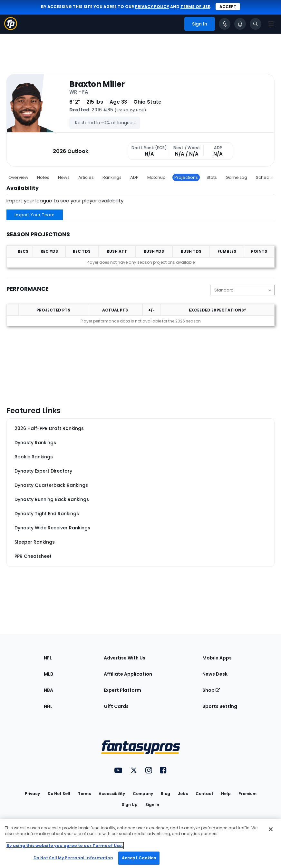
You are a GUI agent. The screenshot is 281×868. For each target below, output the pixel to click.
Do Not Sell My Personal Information (73, 858)
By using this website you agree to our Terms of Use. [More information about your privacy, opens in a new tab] (65, 846)
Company (143, 794)
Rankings (112, 177)
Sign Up (130, 805)
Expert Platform (122, 690)
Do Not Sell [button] (59, 794)
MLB (48, 674)
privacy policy (152, 7)
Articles (86, 177)
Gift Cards (116, 706)
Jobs (183, 794)
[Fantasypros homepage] (11, 28)
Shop (211, 690)
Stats (212, 177)
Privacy (32, 794)
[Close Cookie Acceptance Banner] (271, 829)
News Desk (215, 674)
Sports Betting (220, 706)
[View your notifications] (240, 24)
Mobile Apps (217, 658)
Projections (186, 177)
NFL (48, 658)
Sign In (152, 805)
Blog (165, 794)
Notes (43, 177)
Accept (228, 7)
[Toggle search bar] (256, 24)
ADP (134, 177)
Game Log (236, 177)
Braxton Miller (97, 84)
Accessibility (112, 794)
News (64, 177)
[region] (140, 843)
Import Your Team (35, 215)
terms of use (195, 7)
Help (226, 794)
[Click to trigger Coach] (225, 24)
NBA (48, 690)
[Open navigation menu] (271, 24)
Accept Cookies (139, 858)
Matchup (156, 177)
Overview (18, 177)
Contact (204, 794)
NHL (48, 706)
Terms (84, 794)
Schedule (266, 177)
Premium (247, 794)
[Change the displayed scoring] (242, 290)
